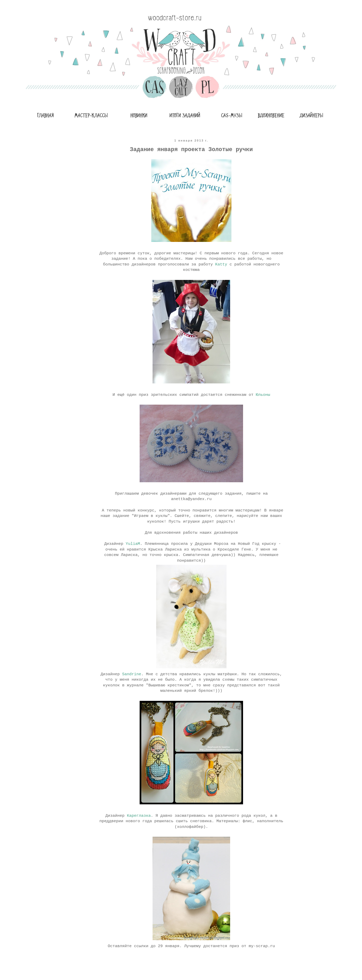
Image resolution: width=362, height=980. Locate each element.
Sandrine (132, 674)
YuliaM (133, 544)
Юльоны (263, 395)
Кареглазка (139, 816)
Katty (221, 264)
